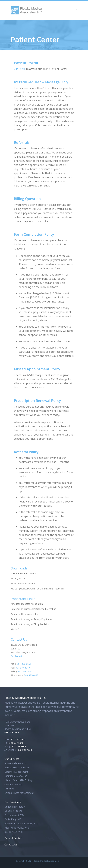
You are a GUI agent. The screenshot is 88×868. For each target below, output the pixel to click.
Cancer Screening (13, 784)
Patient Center (13, 838)
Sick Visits (9, 789)
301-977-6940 (23, 668)
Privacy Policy (18, 578)
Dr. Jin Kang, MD (13, 819)
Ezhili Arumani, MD (14, 815)
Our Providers (13, 802)
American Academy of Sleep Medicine (30, 624)
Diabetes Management (16, 772)
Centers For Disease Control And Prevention (33, 609)
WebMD (15, 629)
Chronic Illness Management (19, 793)
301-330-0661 (24, 664)
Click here (20, 69)
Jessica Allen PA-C (14, 832)
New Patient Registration (24, 573)
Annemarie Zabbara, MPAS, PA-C (21, 823)
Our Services (12, 759)
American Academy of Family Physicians (31, 619)
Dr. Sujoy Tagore (13, 811)
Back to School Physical (17, 767)
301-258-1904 (25, 671)
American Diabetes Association (27, 604)
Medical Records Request (24, 584)
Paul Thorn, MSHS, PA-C (17, 828)
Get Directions (18, 656)
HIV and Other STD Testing (18, 780)
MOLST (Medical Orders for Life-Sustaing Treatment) (38, 589)
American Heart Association (25, 614)
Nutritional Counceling (16, 776)
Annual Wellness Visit (15, 763)
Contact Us (11, 845)
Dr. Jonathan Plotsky (15, 807)
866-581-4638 (31, 675)
